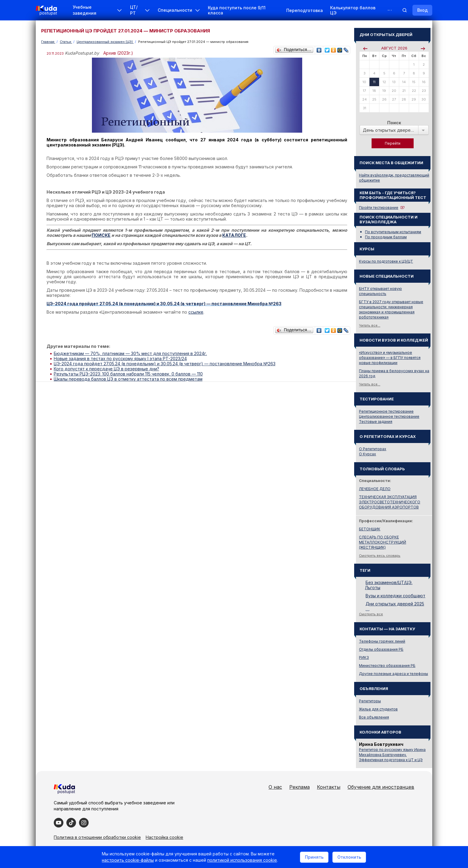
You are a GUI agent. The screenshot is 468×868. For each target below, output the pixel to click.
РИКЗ (364, 657)
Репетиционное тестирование (386, 411)
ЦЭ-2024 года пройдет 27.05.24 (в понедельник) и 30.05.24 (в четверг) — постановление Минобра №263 (165, 364)
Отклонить (349, 857)
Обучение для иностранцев (381, 787)
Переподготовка (305, 10)
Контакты (329, 787)
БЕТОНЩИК (370, 529)
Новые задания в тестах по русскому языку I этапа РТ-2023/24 (120, 359)
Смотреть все (371, 614)
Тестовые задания (376, 422)
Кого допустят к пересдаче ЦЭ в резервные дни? (106, 369)
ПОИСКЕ (101, 235)
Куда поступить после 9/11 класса (237, 10)
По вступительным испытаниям (393, 232)
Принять (314, 857)
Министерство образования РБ (387, 666)
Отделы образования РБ (381, 649)
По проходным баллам (386, 237)
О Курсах (368, 454)
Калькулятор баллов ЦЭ (353, 10)
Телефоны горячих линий (382, 641)
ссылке (196, 312)
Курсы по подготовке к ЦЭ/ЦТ (386, 261)
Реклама (299, 787)
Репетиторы (370, 701)
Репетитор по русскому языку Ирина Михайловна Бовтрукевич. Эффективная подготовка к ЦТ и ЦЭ (392, 755)
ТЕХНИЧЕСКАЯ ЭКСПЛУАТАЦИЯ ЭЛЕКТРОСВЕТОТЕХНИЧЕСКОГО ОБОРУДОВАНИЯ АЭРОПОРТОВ (390, 502)
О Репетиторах (373, 449)
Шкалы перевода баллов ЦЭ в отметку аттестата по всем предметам (128, 379)
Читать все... (370, 325)
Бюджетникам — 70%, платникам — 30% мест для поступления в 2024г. (130, 353)
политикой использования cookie (242, 860)
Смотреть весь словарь (380, 556)
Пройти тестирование (379, 208)
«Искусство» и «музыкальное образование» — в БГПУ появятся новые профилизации (390, 358)
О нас (275, 787)
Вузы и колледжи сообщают (395, 596)
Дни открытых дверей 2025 (395, 604)
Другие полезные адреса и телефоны (394, 674)
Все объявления (374, 717)
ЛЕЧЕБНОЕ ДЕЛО (375, 489)
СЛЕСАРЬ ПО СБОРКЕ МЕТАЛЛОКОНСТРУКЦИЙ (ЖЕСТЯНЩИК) (383, 542)
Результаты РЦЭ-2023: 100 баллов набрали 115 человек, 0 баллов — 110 (128, 374)
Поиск (394, 123)
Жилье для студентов (378, 709)
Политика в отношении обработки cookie (97, 837)
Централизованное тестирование (389, 416)
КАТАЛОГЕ (234, 235)
